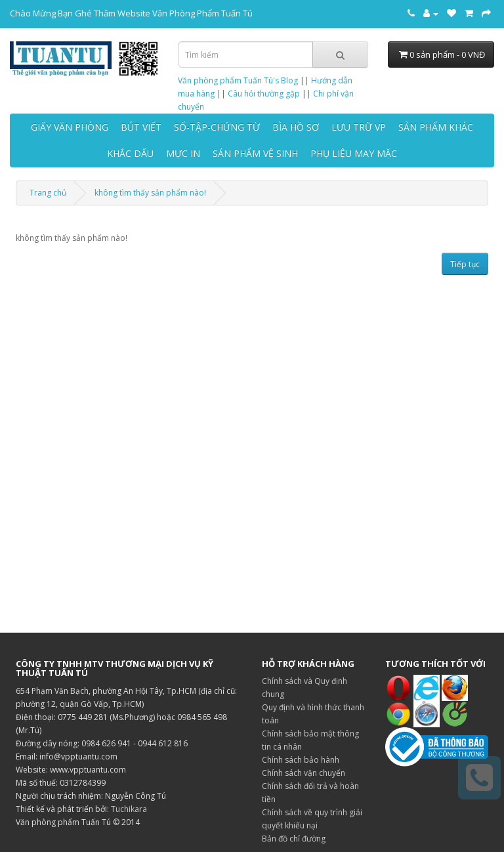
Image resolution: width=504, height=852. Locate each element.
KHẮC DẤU (130, 153)
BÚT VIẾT (141, 127)
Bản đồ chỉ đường (294, 839)
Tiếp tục (465, 264)
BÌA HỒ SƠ (296, 127)
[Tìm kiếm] (340, 54)
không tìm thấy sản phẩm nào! (150, 193)
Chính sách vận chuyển (304, 773)
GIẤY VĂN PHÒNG (70, 127)
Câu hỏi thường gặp (264, 94)
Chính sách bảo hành (301, 760)
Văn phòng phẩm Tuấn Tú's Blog (238, 80)
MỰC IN (183, 153)
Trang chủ (48, 193)
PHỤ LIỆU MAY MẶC (354, 153)
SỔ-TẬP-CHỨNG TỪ (217, 127)
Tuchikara (129, 809)
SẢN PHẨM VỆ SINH (255, 153)
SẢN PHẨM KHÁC (436, 127)
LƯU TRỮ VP (359, 127)
